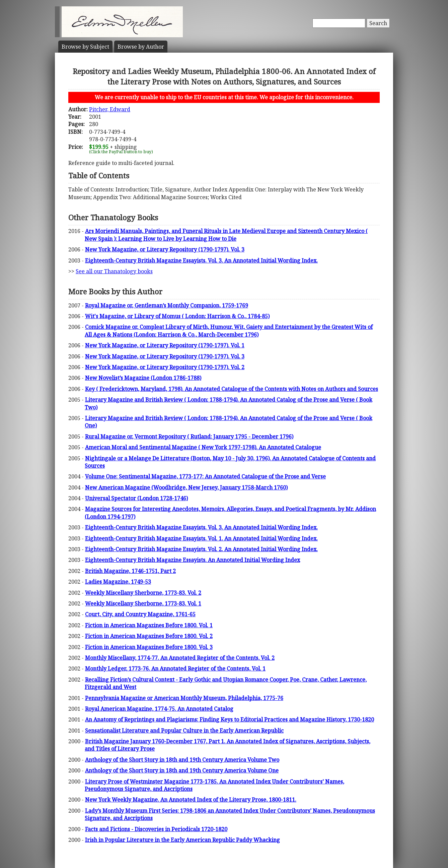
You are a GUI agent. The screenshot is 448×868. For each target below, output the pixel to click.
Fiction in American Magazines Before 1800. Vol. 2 (149, 636)
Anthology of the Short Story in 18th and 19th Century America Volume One (182, 770)
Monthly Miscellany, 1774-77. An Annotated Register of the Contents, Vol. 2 (180, 658)
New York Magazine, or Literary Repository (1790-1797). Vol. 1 (165, 345)
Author (141, 47)
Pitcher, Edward (110, 109)
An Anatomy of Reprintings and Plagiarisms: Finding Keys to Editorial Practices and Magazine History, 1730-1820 (230, 719)
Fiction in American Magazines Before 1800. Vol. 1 (149, 625)
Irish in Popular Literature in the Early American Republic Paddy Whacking (182, 840)
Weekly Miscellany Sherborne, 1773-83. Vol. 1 (143, 603)
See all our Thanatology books (114, 271)
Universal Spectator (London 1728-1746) (136, 498)
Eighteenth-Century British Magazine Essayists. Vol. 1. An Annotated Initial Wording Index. (201, 538)
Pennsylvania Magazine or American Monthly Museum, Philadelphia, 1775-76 (184, 698)
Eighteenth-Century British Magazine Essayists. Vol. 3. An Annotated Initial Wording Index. (201, 261)
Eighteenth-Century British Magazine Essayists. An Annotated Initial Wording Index (193, 560)
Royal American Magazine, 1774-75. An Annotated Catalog (159, 709)
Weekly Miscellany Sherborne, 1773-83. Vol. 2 (143, 593)
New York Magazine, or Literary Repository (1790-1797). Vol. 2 (165, 367)
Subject (85, 47)
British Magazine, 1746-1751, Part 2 (130, 571)
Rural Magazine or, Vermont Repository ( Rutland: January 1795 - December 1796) (189, 437)
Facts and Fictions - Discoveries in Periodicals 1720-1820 (156, 829)
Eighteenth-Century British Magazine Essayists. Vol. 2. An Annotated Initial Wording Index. (201, 549)
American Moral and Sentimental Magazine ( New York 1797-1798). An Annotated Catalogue (203, 447)
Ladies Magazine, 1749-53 (118, 582)
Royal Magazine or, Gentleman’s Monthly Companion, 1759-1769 (167, 305)
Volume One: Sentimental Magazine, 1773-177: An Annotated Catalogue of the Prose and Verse (205, 476)
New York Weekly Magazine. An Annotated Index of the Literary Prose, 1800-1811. (191, 800)
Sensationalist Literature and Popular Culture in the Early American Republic (184, 731)
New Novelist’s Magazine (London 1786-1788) (143, 378)
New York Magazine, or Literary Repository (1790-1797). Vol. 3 (165, 249)
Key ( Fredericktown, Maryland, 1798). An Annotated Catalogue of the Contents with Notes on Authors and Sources (232, 389)
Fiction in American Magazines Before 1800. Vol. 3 (149, 647)
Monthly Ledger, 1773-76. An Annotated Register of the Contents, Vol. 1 (175, 669)
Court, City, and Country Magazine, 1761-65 (140, 614)
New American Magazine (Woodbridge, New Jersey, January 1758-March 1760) (186, 487)
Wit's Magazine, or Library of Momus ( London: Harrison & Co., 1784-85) (177, 316)
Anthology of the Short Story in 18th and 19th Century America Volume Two (182, 760)
